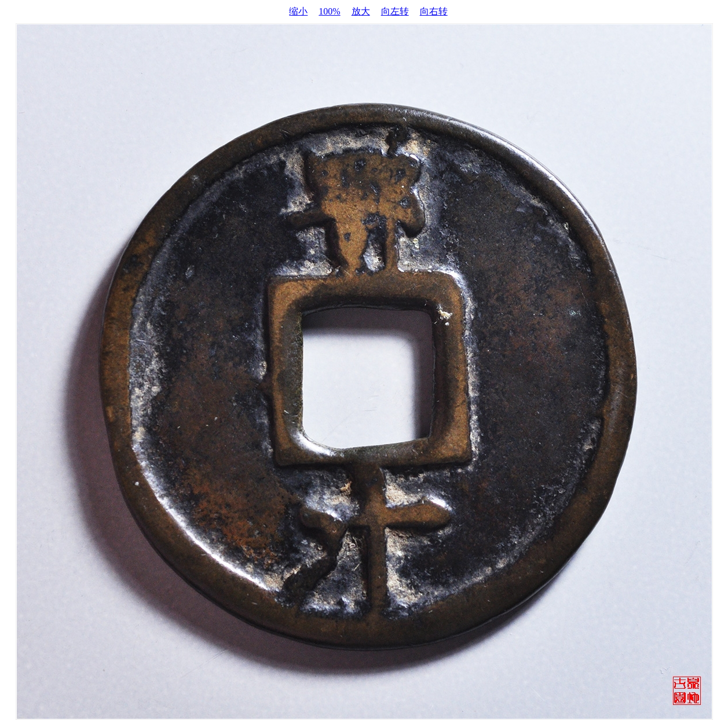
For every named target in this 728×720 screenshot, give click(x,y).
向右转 (434, 11)
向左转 (395, 11)
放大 (361, 11)
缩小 (298, 11)
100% (329, 11)
